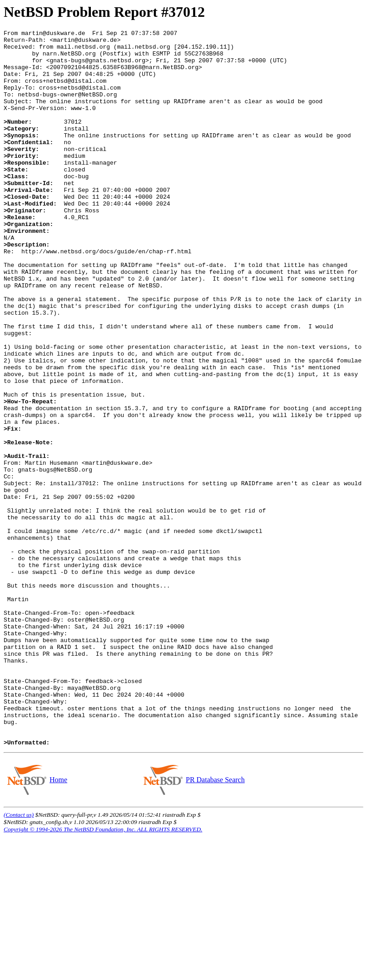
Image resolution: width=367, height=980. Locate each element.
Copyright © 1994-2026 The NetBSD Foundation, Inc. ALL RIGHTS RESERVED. (103, 972)
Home (58, 923)
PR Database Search (215, 923)
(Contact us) (19, 958)
